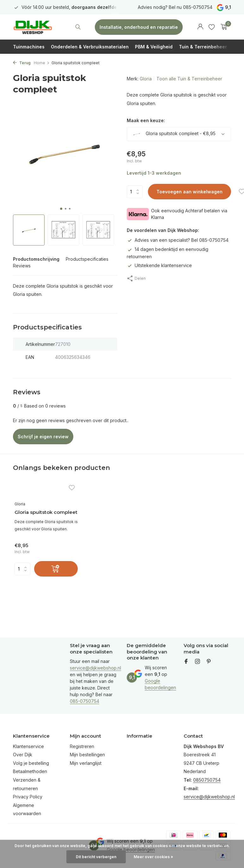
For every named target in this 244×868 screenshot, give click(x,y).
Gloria (146, 79)
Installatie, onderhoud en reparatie (139, 27)
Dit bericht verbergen (96, 857)
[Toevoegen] (56, 569)
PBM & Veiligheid (154, 47)
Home (42, 63)
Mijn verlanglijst (86, 763)
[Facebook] (186, 662)
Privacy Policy (28, 797)
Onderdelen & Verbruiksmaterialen (90, 47)
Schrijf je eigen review (43, 437)
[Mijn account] (200, 27)
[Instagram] (198, 662)
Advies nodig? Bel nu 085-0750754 (175, 7)
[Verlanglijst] (212, 27)
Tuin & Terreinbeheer (203, 47)
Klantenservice (28, 746)
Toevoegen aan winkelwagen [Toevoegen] (189, 192)
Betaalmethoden (30, 771)
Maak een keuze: (146, 120)
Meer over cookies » (153, 857)
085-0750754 (85, 701)
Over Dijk (23, 755)
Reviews (22, 266)
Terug (22, 63)
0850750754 (207, 780)
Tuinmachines (29, 47)
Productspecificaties (87, 259)
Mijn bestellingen (87, 755)
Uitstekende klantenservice (159, 265)
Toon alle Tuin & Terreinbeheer (189, 79)
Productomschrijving (36, 259)
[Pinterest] (209, 662)
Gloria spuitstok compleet (46, 512)
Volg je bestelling (31, 763)
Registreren (82, 746)
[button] (61, 209)
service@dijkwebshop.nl (95, 668)
